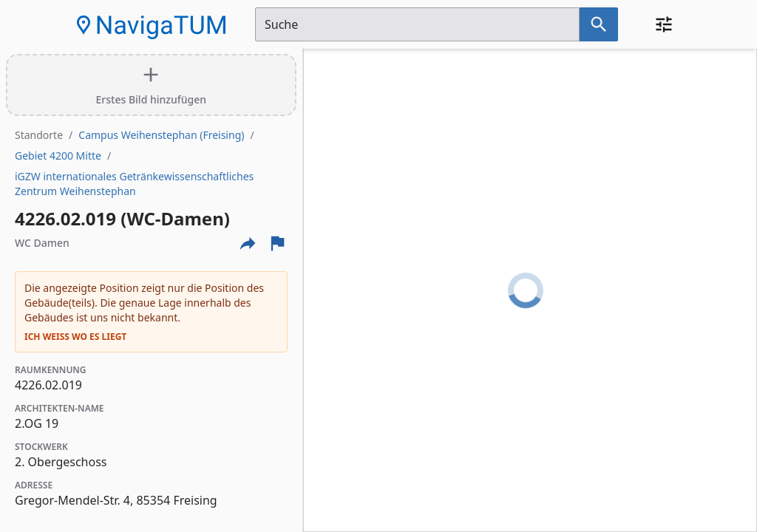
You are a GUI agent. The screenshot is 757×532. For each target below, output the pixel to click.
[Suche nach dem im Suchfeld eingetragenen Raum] (599, 24)
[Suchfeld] (417, 24)
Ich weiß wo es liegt (75, 337)
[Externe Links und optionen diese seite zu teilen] (248, 243)
